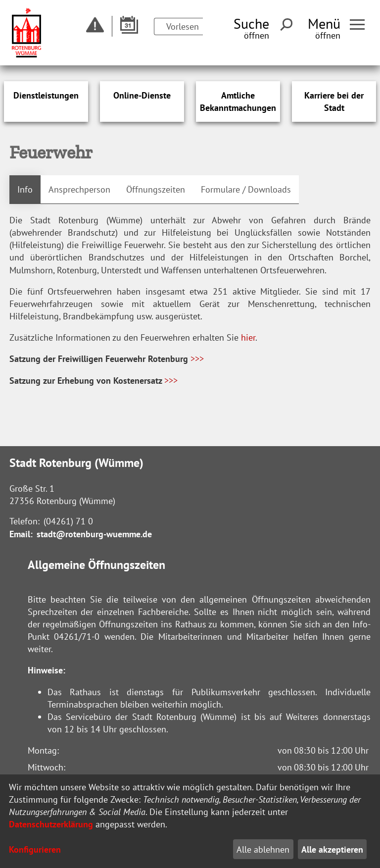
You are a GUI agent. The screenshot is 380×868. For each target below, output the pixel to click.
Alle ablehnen (263, 849)
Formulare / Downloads (246, 189)
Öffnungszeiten (156, 189)
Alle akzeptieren (332, 849)
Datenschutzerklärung (51, 824)
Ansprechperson (79, 189)
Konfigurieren (35, 849)
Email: (21, 534)
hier (248, 337)
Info (25, 189)
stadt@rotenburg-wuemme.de (94, 534)
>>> (197, 359)
